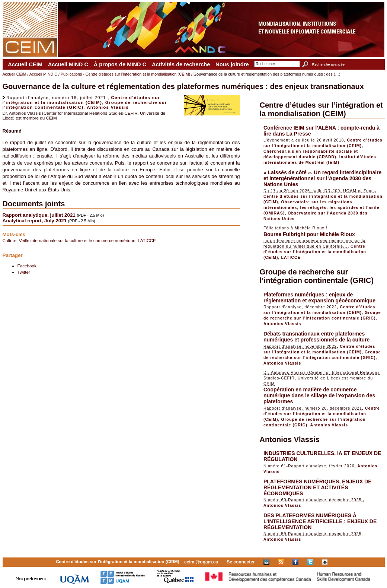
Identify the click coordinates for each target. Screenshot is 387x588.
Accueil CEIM (25, 64)
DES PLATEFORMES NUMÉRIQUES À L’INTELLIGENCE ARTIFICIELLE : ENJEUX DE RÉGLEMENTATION (320, 521)
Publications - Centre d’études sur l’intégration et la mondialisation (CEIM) (125, 74)
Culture (10, 240)
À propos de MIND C (120, 64)
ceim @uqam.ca (201, 562)
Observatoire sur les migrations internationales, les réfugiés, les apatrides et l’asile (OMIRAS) (322, 207)
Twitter (24, 272)
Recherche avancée (328, 64)
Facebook (27, 266)
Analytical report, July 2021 (35, 221)
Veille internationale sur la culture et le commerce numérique (77, 240)
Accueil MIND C (68, 64)
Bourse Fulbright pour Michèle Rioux (309, 234)
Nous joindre (232, 64)
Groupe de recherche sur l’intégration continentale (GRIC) (317, 276)
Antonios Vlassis (108, 107)
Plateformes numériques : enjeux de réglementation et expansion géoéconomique (319, 298)
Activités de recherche (181, 64)
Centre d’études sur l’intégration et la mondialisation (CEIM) (81, 100)
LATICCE (147, 240)
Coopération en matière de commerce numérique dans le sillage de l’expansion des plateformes (319, 395)
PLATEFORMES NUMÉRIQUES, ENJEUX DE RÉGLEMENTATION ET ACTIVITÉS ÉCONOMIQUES (318, 487)
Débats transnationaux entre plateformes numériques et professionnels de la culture (317, 337)
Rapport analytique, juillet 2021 (39, 215)
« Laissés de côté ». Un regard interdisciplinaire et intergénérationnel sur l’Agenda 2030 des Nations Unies (322, 178)
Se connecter (241, 562)
